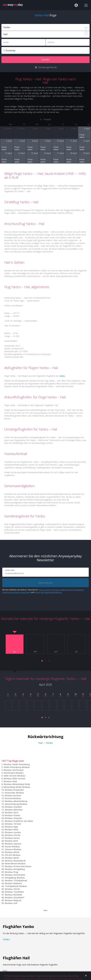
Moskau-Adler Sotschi (15, 778)
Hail (5, 971)
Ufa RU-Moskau (13, 855)
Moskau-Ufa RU (13, 835)
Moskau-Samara (13, 844)
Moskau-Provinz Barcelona (18, 866)
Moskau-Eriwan (13, 815)
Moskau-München (14, 810)
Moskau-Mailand (13, 883)
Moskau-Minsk (12, 852)
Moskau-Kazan (12, 838)
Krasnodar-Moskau (14, 793)
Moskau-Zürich (12, 889)
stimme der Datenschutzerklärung (48, 592)
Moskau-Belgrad (13, 900)
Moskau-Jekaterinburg (16, 801)
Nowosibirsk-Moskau (15, 863)
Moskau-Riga (11, 827)
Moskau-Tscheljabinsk (16, 880)
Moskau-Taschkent (14, 892)
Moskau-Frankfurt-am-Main (19, 821)
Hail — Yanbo (46, 743)
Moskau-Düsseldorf (15, 897)
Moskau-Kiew (10, 781)
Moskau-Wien (12, 829)
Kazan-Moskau (12, 846)
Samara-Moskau (13, 849)
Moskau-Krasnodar (14, 790)
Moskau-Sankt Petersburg (17, 764)
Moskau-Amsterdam (15, 875)
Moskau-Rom (11, 841)
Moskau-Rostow (13, 795)
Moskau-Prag (11, 872)
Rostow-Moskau (13, 798)
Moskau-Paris (12, 812)
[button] (42, 661)
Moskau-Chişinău (13, 818)
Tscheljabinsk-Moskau (16, 886)
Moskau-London (13, 832)
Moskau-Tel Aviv (13, 824)
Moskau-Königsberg (15, 869)
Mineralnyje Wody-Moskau (17, 787)
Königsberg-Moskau (15, 878)
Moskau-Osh (11, 903)
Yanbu (62, 376)
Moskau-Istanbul (13, 807)
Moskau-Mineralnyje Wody (17, 784)
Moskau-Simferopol (14, 770)
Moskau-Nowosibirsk (15, 861)
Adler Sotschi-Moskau (15, 776)
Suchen (46, 59)
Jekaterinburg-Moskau (16, 804)
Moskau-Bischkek (13, 895)
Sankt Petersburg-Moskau (17, 767)
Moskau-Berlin (12, 858)
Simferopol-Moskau (14, 773)
